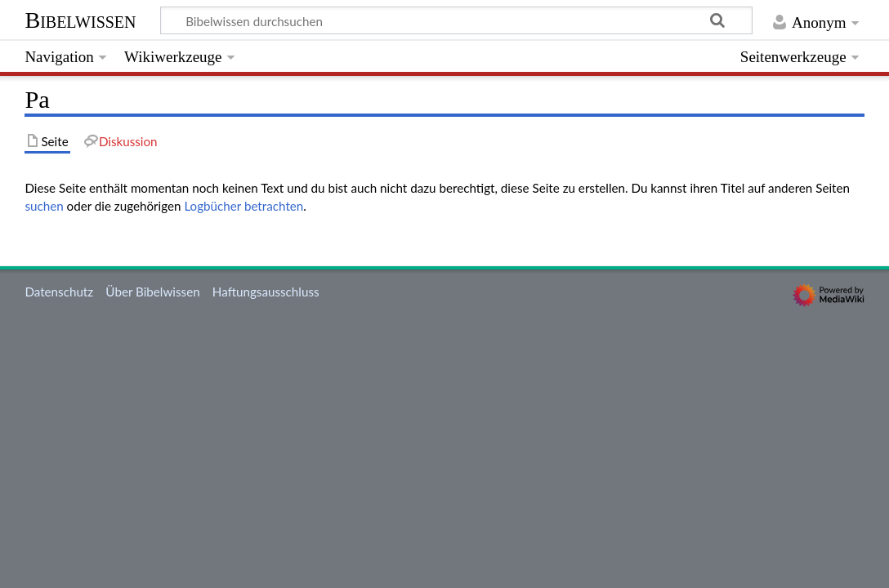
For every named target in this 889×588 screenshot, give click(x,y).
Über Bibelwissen (152, 292)
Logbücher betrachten (243, 206)
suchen (44, 206)
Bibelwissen (80, 20)
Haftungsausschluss (266, 292)
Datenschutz (59, 292)
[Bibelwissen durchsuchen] (457, 20)
